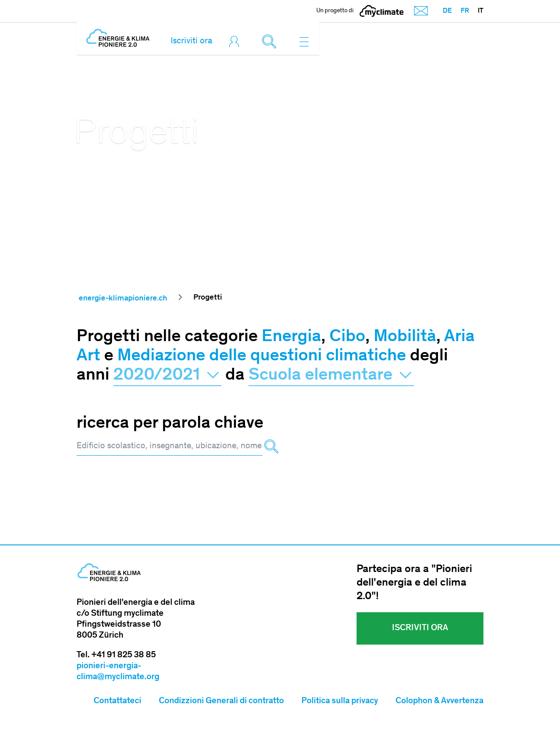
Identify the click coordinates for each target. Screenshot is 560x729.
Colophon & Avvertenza (439, 701)
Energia (291, 337)
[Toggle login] (236, 42)
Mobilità (405, 337)
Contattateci (117, 701)
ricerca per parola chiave (170, 424)
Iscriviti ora (191, 42)
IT (481, 11)
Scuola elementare (331, 376)
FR (465, 11)
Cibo (347, 337)
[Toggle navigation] (304, 42)
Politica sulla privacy (340, 701)
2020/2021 (167, 376)
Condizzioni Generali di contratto (221, 701)
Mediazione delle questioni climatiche (262, 356)
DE (447, 11)
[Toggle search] (271, 42)
